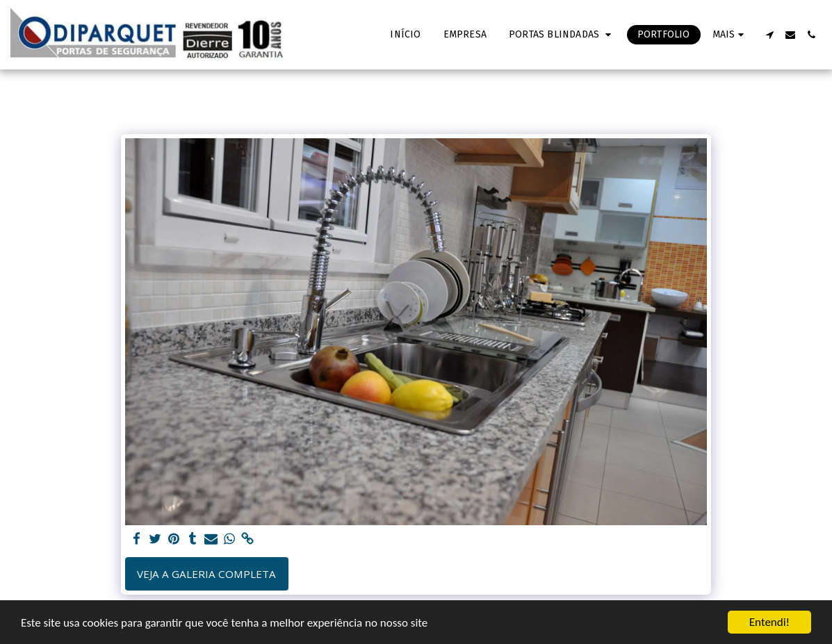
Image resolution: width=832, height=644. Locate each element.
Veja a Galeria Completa (206, 574)
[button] (562, 35)
